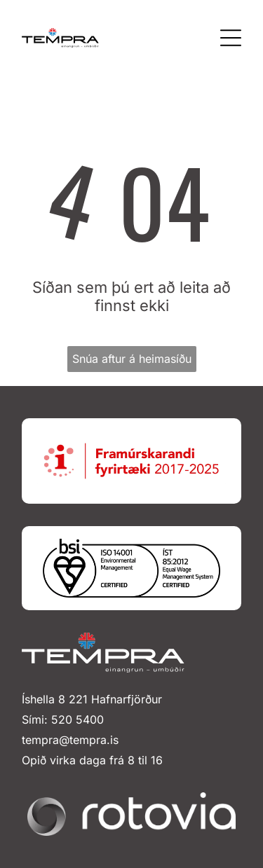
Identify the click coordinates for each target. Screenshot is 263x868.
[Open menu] (231, 38)
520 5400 (77, 719)
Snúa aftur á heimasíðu (132, 359)
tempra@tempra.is (70, 740)
